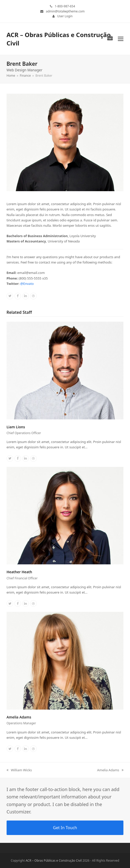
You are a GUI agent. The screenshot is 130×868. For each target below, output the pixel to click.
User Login (65, 16)
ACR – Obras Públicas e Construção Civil (54, 861)
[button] (121, 39)
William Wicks (19, 770)
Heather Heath (19, 572)
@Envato (27, 284)
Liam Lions (16, 427)
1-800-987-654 (65, 6)
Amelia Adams (19, 717)
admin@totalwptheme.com (65, 11)
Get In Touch (65, 828)
